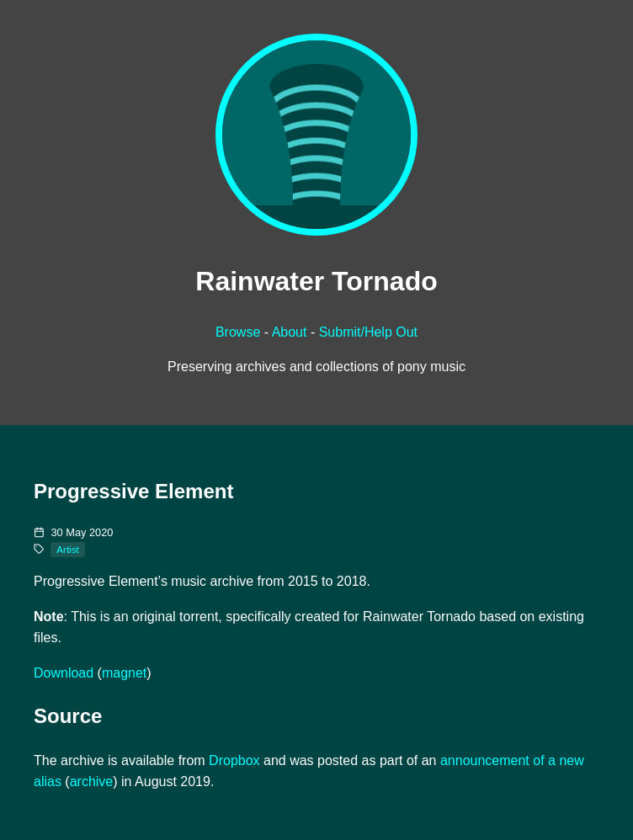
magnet (124, 673)
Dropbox (234, 760)
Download (64, 673)
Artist (67, 550)
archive (92, 782)
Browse (238, 332)
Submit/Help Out (368, 332)
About (290, 332)
